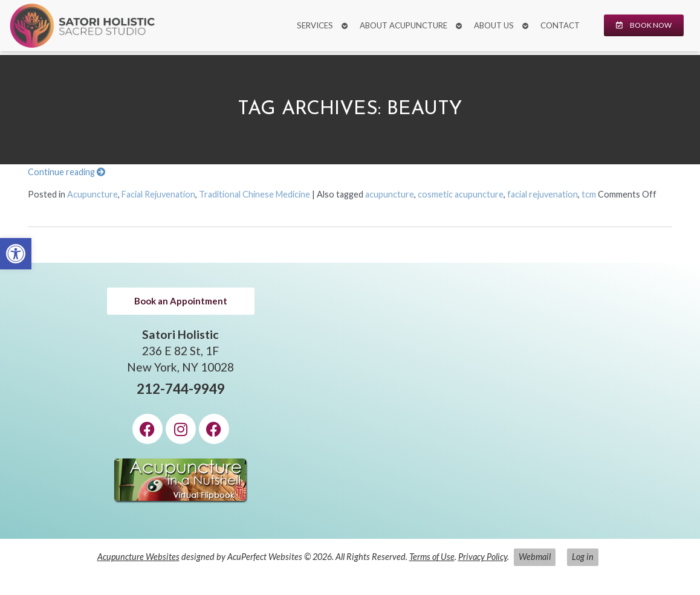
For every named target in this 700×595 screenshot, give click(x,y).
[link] (16, 254)
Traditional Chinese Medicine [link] (254, 194)
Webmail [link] (535, 557)
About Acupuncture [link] (403, 25)
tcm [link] (589, 194)
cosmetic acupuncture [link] (461, 194)
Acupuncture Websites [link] (138, 557)
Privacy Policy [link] (483, 557)
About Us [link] (494, 25)
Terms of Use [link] (432, 557)
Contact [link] (560, 25)
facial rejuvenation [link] (543, 194)
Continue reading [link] (66, 172)
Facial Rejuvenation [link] (158, 194)
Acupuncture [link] (92, 194)
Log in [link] (583, 557)
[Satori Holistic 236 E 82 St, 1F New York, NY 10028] (519, 400)
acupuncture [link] (390, 194)
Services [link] (315, 25)
